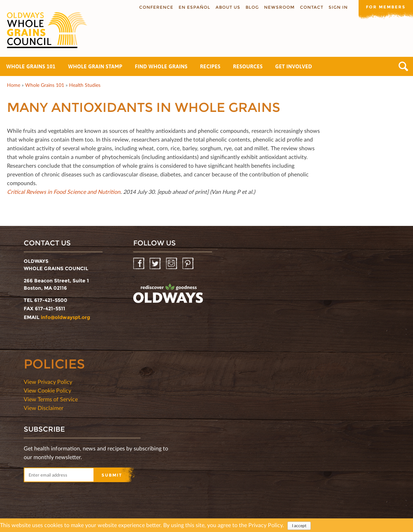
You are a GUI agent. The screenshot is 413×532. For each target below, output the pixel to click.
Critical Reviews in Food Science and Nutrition (64, 192)
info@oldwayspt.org (65, 317)
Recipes (210, 66)
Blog (251, 7)
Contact (310, 7)
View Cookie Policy (47, 390)
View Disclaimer (44, 408)
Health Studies (85, 85)
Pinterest (189, 264)
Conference (155, 7)
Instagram (172, 264)
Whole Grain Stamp (95, 66)
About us (227, 7)
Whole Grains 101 (31, 66)
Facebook (139, 264)
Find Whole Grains (161, 66)
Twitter (156, 264)
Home (14, 85)
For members (385, 7)
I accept (299, 526)
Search (403, 66)
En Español (193, 7)
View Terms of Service (51, 399)
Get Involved (294, 66)
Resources (248, 66)
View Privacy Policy (48, 382)
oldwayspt (168, 294)
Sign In (337, 7)
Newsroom (278, 7)
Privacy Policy (265, 525)
